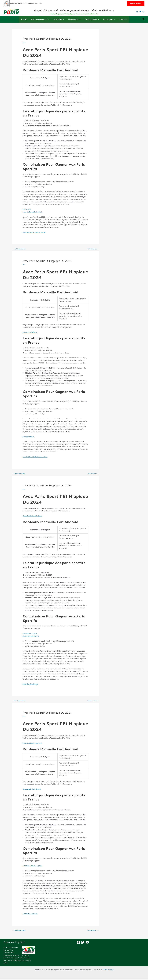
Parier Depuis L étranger (31, 685)
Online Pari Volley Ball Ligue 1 (33, 516)
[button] (136, 4)
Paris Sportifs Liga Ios (31, 634)
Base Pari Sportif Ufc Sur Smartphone (36, 457)
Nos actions (74, 19)
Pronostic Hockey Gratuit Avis (33, 744)
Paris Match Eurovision (31, 915)
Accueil (26, 19)
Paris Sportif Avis (29, 437)
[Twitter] (140, 12)
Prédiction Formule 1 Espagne (33, 867)
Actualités (60, 19)
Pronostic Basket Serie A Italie (33, 212)
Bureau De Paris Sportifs (32, 637)
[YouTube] (87, 944)
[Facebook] (137, 12)
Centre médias (91, 19)
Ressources (108, 19)
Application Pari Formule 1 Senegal (35, 232)
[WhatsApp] (143, 12)
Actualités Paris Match (31, 333)
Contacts (121, 19)
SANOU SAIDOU (108, 971)
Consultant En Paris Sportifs (33, 790)
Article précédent (20, 249)
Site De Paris (27, 209)
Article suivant (92, 249)
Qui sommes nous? (42, 19)
